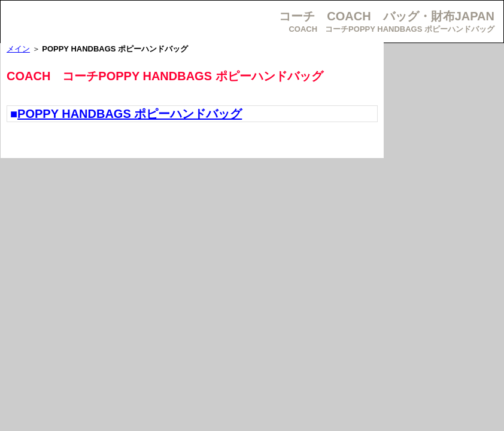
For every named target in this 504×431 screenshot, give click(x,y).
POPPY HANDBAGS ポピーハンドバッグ (130, 114)
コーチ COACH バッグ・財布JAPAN (387, 16)
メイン (18, 49)
